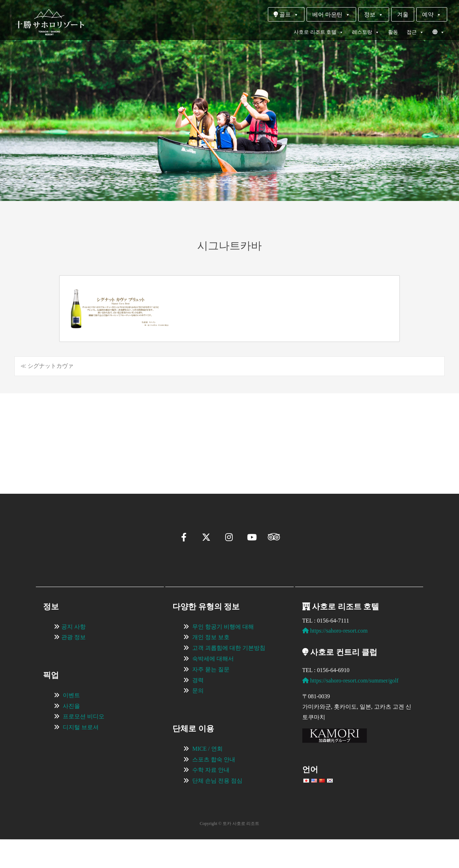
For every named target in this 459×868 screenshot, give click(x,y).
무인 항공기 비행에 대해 (223, 655)
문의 (198, 719)
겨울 (403, 15)
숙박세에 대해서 (213, 687)
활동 (393, 32)
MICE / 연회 (207, 777)
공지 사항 (74, 655)
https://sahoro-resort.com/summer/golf (351, 709)
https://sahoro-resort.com (335, 659)
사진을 (71, 735)
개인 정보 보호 (211, 666)
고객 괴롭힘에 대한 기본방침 (229, 677)
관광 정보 (74, 666)
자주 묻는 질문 (211, 698)
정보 (374, 15)
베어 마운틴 (331, 15)
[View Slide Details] (82, 433)
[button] (38, 465)
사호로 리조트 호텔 (319, 32)
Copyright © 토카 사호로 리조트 (229, 852)
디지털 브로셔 (81, 756)
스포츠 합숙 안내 (214, 788)
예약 (432, 15)
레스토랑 (366, 32)
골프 (286, 15)
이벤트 (71, 724)
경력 (198, 709)
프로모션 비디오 (84, 745)
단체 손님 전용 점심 (217, 809)
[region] (229, 433)
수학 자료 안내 (211, 799)
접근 (415, 32)
